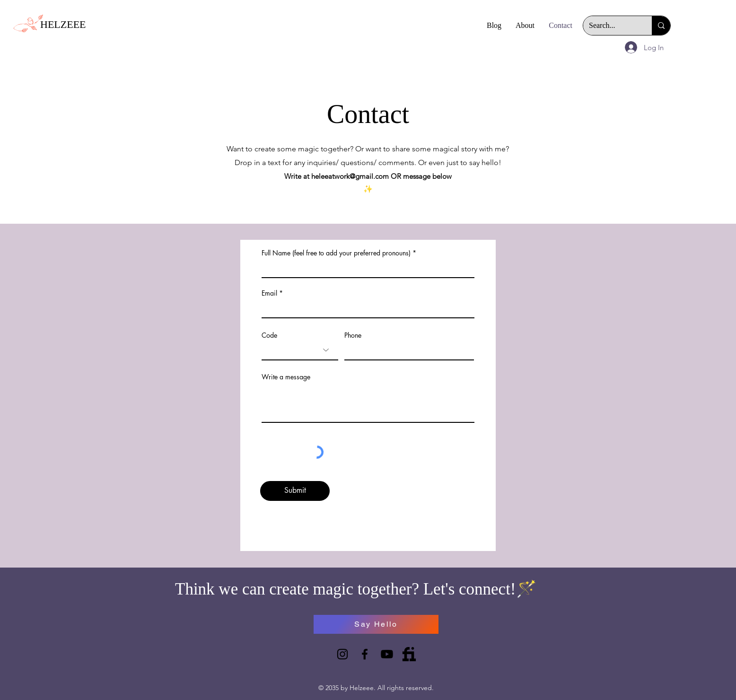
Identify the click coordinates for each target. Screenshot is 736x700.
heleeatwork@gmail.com (350, 176)
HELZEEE (63, 24)
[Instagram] (342, 654)
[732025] (409, 654)
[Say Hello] (376, 624)
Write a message (286, 377)
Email (269, 293)
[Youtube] (387, 654)
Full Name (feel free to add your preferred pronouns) (336, 253)
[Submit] (295, 491)
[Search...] (610, 26)
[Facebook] (365, 654)
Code (269, 335)
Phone (353, 335)
